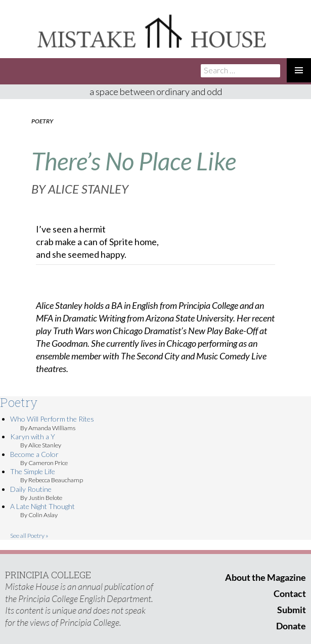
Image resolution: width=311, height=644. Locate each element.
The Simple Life (33, 471)
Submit (292, 610)
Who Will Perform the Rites (52, 419)
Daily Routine (31, 489)
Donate (291, 626)
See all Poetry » (29, 536)
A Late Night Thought (42, 506)
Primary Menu (299, 70)
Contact (290, 593)
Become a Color (34, 454)
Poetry (42, 121)
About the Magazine (265, 577)
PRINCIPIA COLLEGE (48, 575)
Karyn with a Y (33, 436)
